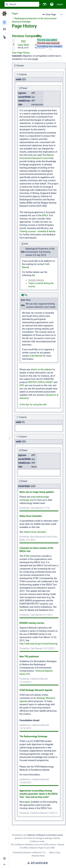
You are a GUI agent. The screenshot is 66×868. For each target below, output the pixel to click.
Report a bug (55, 853)
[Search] (7, 4)
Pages (15, 14)
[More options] (61, 14)
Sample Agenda (36, 280)
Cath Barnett (36, 356)
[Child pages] (4, 37)
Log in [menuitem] (60, 4)
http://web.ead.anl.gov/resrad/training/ (39, 644)
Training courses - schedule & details (37, 231)
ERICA (45, 215)
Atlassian (37, 863)
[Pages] (4, 22)
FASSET (49, 382)
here (22, 610)
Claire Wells (23, 45)
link (33, 275)
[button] (52, 4)
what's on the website (41, 369)
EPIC (22, 385)
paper (27, 802)
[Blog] (4, 29)
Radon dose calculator (35, 532)
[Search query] (22, 4)
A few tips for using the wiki (33, 404)
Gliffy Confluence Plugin (33, 848)
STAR (26, 556)
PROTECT (33, 382)
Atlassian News (38, 856)
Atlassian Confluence (32, 853)
